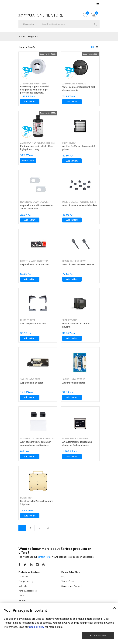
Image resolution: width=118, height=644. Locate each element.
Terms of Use (68, 581)
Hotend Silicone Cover (35, 202)
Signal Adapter (30, 379)
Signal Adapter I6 (74, 379)
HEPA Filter (69, 143)
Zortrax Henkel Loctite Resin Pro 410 (44, 143)
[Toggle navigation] (98, 4)
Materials (23, 586)
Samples (23, 600)
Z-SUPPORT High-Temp (33, 84)
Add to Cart (30, 102)
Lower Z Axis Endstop (34, 261)
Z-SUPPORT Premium (74, 84)
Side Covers (70, 320)
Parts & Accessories (28, 591)
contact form (44, 557)
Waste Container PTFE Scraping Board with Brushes (54, 439)
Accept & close (98, 635)
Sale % (31, 47)
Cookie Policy (37, 627)
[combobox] (28, 24)
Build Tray (27, 498)
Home (21, 47)
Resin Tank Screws (74, 261)
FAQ (63, 576)
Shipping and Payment (71, 586)
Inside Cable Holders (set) (79, 202)
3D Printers (23, 576)
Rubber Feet (28, 320)
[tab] (92, 47)
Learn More (28, 161)
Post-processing (26, 581)
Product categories (28, 36)
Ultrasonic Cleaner (75, 439)
